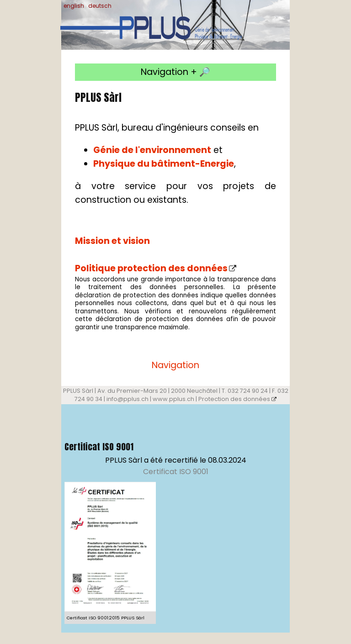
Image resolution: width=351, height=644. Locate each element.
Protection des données (237, 399)
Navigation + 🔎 (175, 72)
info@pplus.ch (128, 399)
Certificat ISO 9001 (176, 472)
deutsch (100, 6)
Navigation (175, 365)
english (74, 6)
